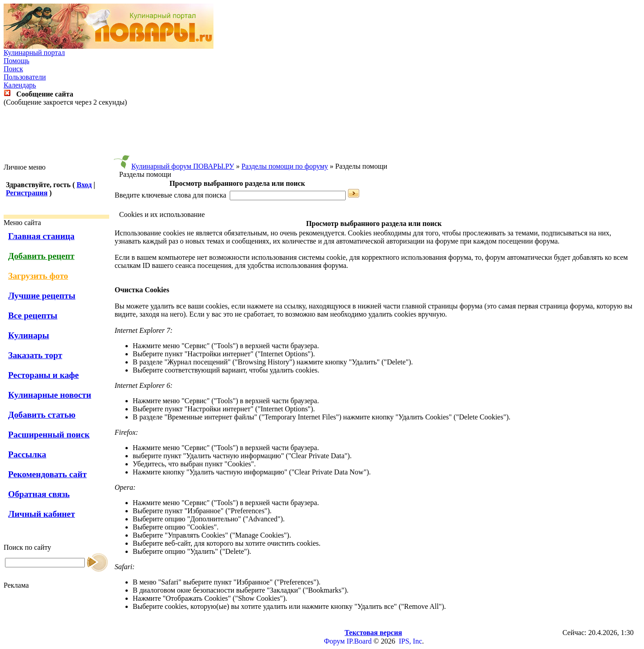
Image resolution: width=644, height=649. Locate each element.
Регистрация (27, 193)
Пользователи (25, 77)
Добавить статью (42, 415)
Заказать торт (35, 355)
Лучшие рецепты (42, 296)
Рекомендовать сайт (47, 474)
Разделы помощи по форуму (285, 166)
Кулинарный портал (34, 53)
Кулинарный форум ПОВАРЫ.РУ (183, 166)
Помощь (16, 61)
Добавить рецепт (41, 256)
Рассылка (27, 454)
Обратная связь (39, 494)
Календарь (20, 85)
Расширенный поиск (49, 435)
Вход (84, 185)
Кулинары (29, 335)
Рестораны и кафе (44, 375)
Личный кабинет (42, 514)
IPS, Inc (411, 641)
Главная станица (41, 236)
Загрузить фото (38, 276)
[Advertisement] (322, 135)
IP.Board (359, 641)
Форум (334, 641)
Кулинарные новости (50, 395)
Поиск (13, 69)
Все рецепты (33, 315)
